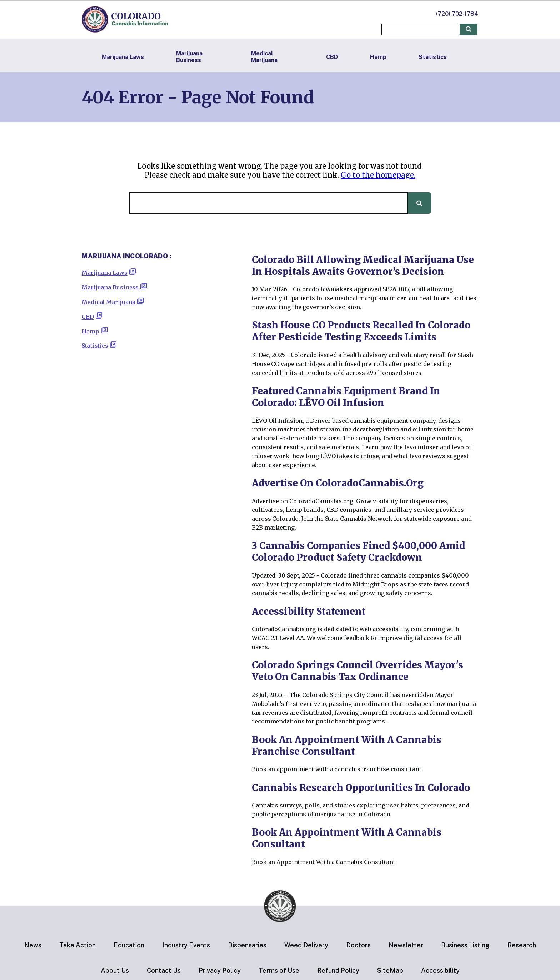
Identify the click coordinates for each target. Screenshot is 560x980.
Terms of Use (279, 971)
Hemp (378, 57)
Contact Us (164, 971)
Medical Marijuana (264, 57)
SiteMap (390, 971)
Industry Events (186, 945)
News (33, 945)
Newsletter (406, 945)
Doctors (358, 945)
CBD (332, 57)
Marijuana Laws (123, 57)
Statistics (433, 57)
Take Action (77, 945)
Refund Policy (338, 971)
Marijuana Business (189, 57)
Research (522, 945)
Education (129, 945)
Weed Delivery (306, 945)
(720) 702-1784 (457, 14)
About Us (115, 971)
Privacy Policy (220, 971)
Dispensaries (247, 945)
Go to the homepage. (378, 175)
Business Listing (465, 945)
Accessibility (440, 971)
